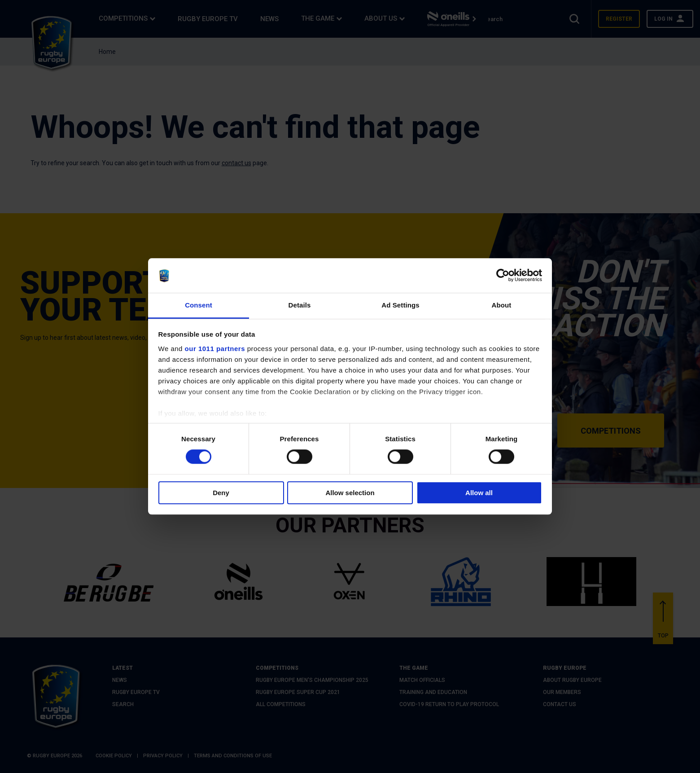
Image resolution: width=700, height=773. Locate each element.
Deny (221, 493)
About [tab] (502, 305)
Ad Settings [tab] (400, 305)
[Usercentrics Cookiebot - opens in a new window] (503, 276)
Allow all (479, 493)
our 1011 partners (215, 349)
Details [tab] (300, 305)
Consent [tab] (199, 305)
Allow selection (350, 493)
